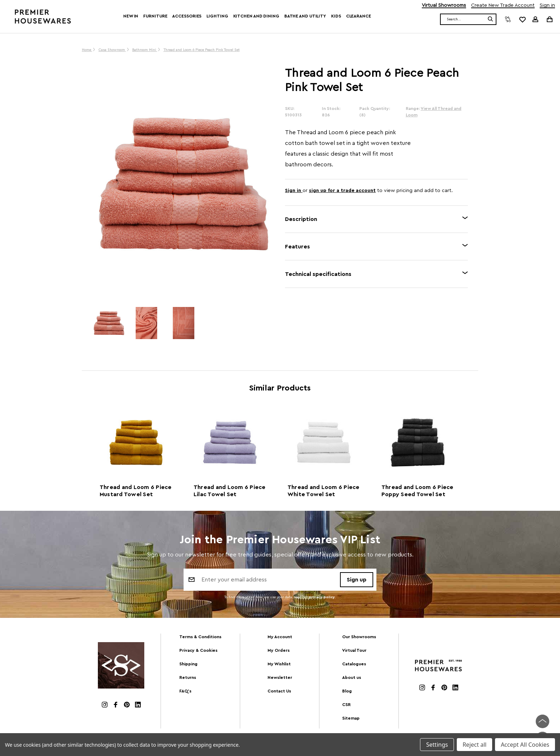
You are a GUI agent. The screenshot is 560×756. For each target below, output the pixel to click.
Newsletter (280, 677)
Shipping (188, 664)
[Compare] (508, 19)
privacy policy (322, 598)
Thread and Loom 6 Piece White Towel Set (324, 491)
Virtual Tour (354, 650)
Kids (336, 16)
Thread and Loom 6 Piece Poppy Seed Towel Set (417, 491)
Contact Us (279, 691)
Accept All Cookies (525, 745)
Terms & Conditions (200, 637)
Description (301, 219)
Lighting (217, 16)
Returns (188, 677)
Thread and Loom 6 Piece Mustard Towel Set (136, 491)
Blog (347, 691)
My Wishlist (279, 664)
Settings (437, 745)
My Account (280, 637)
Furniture (155, 16)
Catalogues (354, 664)
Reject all (474, 745)
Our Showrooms (359, 637)
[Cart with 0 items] (549, 19)
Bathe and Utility (305, 16)
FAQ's (185, 691)
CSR (346, 705)
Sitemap (351, 718)
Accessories (187, 16)
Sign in (547, 6)
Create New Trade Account (503, 6)
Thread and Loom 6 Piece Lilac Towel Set (230, 491)
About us (352, 677)
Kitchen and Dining (256, 16)
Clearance (359, 16)
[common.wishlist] (522, 19)
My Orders (279, 650)
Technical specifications (318, 274)
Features (297, 247)
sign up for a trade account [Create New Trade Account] (342, 191)
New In (131, 16)
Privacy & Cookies (198, 650)
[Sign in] (535, 19)
